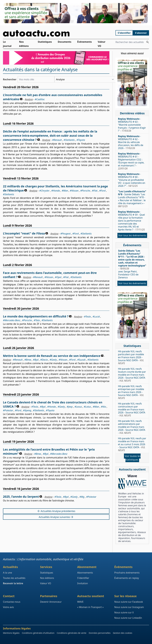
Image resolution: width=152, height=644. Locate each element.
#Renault (57, 140)
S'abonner (141, 33)
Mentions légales (11, 633)
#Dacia (44, 360)
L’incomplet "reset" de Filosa (24, 233)
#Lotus (87, 407)
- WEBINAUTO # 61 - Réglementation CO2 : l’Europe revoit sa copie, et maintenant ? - (131, 161)
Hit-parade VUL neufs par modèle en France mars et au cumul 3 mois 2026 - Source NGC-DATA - (132, 444)
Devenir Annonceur (51, 602)
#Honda (56, 191)
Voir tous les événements (132, 235)
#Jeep (70, 407)
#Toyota (81, 140)
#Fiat (95, 191)
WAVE (80, 602)
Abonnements (85, 573)
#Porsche (85, 191)
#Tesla (87, 317)
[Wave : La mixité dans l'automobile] (132, 484)
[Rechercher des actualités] (148, 42)
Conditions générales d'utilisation (38, 633)
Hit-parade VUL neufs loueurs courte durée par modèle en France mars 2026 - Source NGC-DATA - (132, 375)
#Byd (36, 360)
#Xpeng (27, 410)
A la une (7, 573)
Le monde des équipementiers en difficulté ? (36, 316)
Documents (64, 42)
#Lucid (96, 317)
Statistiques (45, 42)
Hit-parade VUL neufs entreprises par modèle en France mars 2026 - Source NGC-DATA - (131, 392)
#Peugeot (65, 234)
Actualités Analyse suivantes (56, 517)
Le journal (7, 44)
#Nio (104, 407)
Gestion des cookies (122, 633)
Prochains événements (127, 573)
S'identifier (124, 33)
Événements (84, 42)
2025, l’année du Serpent (21, 497)
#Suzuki (81, 360)
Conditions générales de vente (71, 633)
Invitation (83, 583)
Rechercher (10, 79)
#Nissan (74, 191)
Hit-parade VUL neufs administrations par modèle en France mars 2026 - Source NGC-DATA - (132, 427)
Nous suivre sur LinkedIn (128, 618)
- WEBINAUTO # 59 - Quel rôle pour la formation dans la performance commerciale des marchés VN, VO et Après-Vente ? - (131, 221)
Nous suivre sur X (124, 612)
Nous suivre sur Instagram (129, 607)
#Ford (102, 191)
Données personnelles (100, 633)
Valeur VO (102, 44)
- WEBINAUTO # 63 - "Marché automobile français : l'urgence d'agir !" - (132, 125)
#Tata (37, 320)
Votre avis (8, 607)
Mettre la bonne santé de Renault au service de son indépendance (52, 356)
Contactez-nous (12, 602)
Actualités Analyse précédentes (56, 511)
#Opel (58, 277)
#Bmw (28, 360)
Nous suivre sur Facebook (129, 602)
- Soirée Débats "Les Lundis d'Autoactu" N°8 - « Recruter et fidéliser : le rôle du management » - (132, 199)
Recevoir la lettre (13, 583)
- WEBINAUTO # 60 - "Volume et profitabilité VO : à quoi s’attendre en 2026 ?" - (132, 180)
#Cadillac (40, 99)
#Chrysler (44, 191)
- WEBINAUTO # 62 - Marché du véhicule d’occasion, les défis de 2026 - (131, 142)
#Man (65, 191)
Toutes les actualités (14, 578)
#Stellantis (69, 140)
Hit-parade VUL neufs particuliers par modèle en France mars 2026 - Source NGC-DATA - (131, 357)
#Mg (82, 497)
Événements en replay (127, 578)
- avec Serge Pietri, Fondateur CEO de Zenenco (132, 264)
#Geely (53, 360)
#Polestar (8, 410)
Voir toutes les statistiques (133, 458)
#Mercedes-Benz (12, 320)
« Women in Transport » (90, 607)
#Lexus (78, 407)
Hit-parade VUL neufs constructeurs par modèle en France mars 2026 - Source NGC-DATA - (132, 410)
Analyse (29, 99)
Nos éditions (24, 44)
